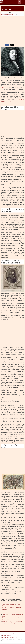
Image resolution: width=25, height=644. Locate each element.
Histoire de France (7, 636)
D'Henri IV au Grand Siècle (10, 637)
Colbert (3, 88)
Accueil (12, 634)
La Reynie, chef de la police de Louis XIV (12, 9)
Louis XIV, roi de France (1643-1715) (12, 621)
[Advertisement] (12, 30)
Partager (7, 45)
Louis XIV (21, 91)
